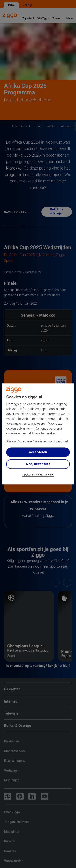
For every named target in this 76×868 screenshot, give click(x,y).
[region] (38, 434)
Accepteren (38, 452)
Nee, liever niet (38, 464)
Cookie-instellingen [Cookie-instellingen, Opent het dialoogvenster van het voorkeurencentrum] (38, 475)
